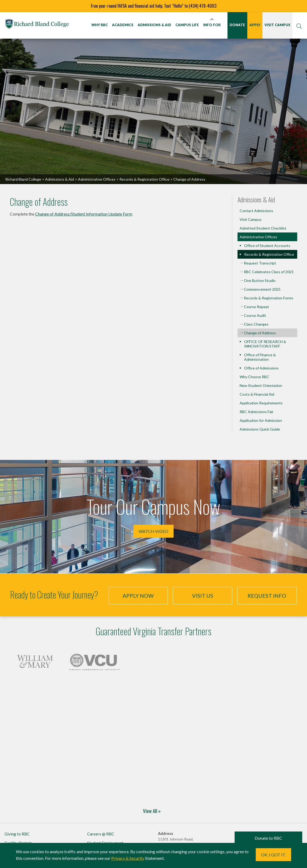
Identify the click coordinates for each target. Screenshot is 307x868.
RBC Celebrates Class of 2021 (269, 272)
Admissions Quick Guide (260, 429)
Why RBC (100, 25)
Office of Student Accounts (267, 246)
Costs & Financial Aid (257, 394)
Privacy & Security (128, 858)
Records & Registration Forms (269, 298)
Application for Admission (261, 420)
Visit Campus (277, 25)
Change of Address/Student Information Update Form (84, 214)
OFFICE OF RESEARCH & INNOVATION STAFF (265, 344)
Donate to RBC (268, 838)
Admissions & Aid (154, 25)
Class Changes (256, 324)
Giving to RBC (17, 834)
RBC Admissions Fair (257, 412)
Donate (237, 25)
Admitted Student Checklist (263, 228)
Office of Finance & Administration (260, 357)
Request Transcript (260, 263)
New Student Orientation (261, 385)
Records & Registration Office (144, 179)
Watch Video (153, 531)
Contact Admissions (256, 211)
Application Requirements (261, 403)
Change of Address (260, 333)
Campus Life (187, 25)
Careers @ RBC (101, 834)
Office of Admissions (261, 368)
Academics (123, 25)
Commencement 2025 (262, 289)
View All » (152, 811)
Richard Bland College (37, 25)
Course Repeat (256, 307)
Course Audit (255, 315)
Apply (255, 25)
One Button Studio (260, 280)
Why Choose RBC (254, 377)
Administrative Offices (97, 179)
